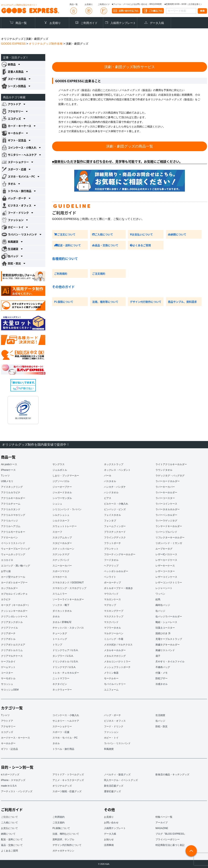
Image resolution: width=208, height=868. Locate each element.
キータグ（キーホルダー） (15, 605)
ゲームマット (8, 667)
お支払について (9, 828)
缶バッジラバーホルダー (169, 616)
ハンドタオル (111, 492)
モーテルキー (111, 678)
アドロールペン (9, 538)
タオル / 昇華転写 (62, 622)
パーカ (108, 476)
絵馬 (158, 599)
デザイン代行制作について (146, 302)
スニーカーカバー (62, 566)
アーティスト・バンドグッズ (17, 791)
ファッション (111, 732)
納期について (177, 234)
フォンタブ (110, 521)
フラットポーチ (112, 543)
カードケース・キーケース (15, 738)
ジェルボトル (60, 470)
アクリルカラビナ (11, 492)
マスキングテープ (114, 611)
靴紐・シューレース (166, 622)
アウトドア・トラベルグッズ (68, 774)
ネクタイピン (60, 684)
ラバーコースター (165, 498)
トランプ (57, 644)
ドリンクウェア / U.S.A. (65, 650)
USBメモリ (7, 481)
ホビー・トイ (111, 738)
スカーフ (57, 532)
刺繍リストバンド (165, 650)
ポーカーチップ (112, 583)
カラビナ (6, 599)
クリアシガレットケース (14, 616)
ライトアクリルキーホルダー (171, 464)
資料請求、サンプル (63, 839)
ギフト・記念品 (9, 749)
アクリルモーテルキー (13, 532)
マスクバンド (111, 622)
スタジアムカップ (62, 538)
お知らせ (109, 839)
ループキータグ (164, 549)
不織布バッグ (163, 667)
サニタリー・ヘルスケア (66, 721)
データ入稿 (157, 23)
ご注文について (65, 234)
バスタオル (110, 481)
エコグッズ (7, 732)
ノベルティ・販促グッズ (117, 774)
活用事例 (109, 845)
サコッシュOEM (10, 689)
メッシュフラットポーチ (117, 667)
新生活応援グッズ (114, 786)
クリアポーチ (8, 633)
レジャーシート (164, 588)
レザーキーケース (165, 566)
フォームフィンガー (115, 526)
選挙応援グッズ (112, 791)
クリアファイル (9, 628)
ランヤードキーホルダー (169, 526)
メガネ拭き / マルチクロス (118, 644)
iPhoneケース (8, 470)
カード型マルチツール (13, 577)
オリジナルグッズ (62, 786)
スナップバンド (61, 560)
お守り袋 (6, 571)
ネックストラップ (114, 464)
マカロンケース (112, 599)
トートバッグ (60, 639)
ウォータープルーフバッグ (15, 549)
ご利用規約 (61, 273)
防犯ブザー (162, 678)
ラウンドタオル (164, 470)
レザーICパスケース (166, 554)
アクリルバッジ (9, 521)
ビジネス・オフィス (115, 721)
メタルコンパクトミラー (117, 661)
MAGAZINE (162, 828)
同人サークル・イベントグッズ (121, 780)
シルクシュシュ (61, 515)
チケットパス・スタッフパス (68, 628)
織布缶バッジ (163, 605)
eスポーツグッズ (10, 774)
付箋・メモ (162, 673)
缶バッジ (160, 611)
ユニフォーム (111, 689)
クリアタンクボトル (12, 622)
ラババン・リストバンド (117, 743)
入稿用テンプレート (123, 23)
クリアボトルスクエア (13, 644)
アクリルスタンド (11, 509)
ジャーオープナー (62, 487)
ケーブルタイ (8, 661)
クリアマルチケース (12, 656)
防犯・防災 (162, 726)
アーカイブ (162, 822)
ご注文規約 (99, 273)
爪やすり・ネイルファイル (170, 661)
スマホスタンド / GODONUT (68, 583)
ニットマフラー (61, 678)
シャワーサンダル (62, 498)
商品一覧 (21, 23)
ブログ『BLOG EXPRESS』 (171, 834)
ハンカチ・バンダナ (115, 487)
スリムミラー (60, 594)
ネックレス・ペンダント (117, 470)
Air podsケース (9, 464)
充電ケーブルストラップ (169, 639)
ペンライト (110, 577)
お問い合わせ (111, 822)
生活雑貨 (160, 715)
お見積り (55, 23)
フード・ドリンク (114, 726)
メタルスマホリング (115, 656)
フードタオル (111, 560)
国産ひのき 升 (163, 633)
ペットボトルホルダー (116, 571)
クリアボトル (8, 639)
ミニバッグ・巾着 (114, 639)
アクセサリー (8, 726)
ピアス (108, 498)
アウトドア (7, 721)
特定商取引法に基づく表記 (170, 845)
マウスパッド (111, 594)
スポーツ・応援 (61, 732)
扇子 (158, 656)
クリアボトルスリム (12, 650)
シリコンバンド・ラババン (67, 509)
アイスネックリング (12, 487)
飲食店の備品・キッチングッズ (172, 774)
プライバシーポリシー (168, 839)
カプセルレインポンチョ (14, 594)
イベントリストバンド (13, 543)
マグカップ (110, 605)
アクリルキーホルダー (13, 498)
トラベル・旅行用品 (63, 749)
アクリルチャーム (11, 504)
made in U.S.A (9, 786)
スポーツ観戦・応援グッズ (67, 791)
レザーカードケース (166, 560)
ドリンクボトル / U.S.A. (65, 661)
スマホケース (60, 577)
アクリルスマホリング (13, 515)
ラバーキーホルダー (166, 492)
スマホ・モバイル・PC (65, 738)
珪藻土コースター (165, 628)
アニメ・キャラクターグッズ (68, 780)
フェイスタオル (112, 515)
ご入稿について (103, 234)
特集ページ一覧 (164, 817)
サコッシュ (7, 684)
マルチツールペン (114, 633)
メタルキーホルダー (115, 650)
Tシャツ (5, 476)
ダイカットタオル (62, 611)
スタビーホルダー (62, 543)
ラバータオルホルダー (168, 509)
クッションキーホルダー (14, 611)
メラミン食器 (111, 673)
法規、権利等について (105, 302)
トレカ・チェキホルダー (66, 673)
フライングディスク (115, 538)
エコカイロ (7, 560)
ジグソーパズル (61, 481)
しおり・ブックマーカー (66, 476)
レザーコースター (165, 571)
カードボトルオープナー (14, 583)
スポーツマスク (61, 571)
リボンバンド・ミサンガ (169, 543)
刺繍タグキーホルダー (168, 644)
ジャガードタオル (62, 492)
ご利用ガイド (89, 23)
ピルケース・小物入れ (116, 504)
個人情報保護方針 (23, 418)
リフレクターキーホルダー (170, 538)
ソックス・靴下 (61, 605)
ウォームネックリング (13, 554)
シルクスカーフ (61, 521)
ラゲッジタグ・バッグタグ (170, 476)
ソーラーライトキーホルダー (68, 599)
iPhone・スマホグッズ (13, 780)
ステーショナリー (62, 726)
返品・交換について (105, 245)
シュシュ (57, 504)
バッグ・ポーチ (112, 715)
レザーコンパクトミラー (169, 583)
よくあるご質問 (140, 245)
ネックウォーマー (62, 689)
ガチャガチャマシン (63, 851)
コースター (7, 673)
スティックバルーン (63, 549)
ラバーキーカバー (165, 487)
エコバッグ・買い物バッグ (15, 566)
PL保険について (64, 302)
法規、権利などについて (66, 834)
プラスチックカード (115, 532)
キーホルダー (8, 743)
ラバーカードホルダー (168, 481)
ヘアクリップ (111, 566)
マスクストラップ (114, 616)
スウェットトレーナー (65, 526)
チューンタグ (60, 633)
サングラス (59, 464)
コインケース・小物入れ (66, 715)
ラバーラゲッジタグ (166, 521)
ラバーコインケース (166, 504)
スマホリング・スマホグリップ (69, 588)
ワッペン (160, 594)
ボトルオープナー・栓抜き (118, 588)
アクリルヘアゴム (11, 526)
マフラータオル (112, 628)
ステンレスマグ (61, 554)
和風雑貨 (109, 749)
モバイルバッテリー (115, 684)
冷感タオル (162, 684)
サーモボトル (8, 678)
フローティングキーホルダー (120, 554)
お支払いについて (141, 234)
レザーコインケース (166, 577)
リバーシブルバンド (166, 532)
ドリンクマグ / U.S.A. (64, 667)
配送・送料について (67, 245)
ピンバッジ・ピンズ (115, 509)
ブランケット (111, 549)
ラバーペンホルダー (166, 515)
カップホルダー (9, 588)
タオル (56, 616)
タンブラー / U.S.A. (63, 656)
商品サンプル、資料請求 (182, 302)
